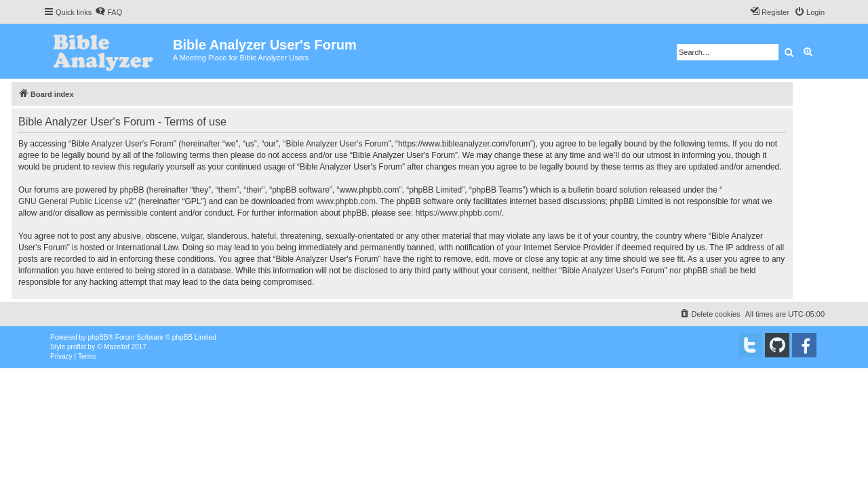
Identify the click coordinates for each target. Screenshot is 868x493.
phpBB (98, 337)
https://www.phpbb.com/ (459, 213)
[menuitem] (108, 12)
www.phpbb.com (346, 201)
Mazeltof (117, 347)
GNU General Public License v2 (76, 201)
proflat (77, 347)
